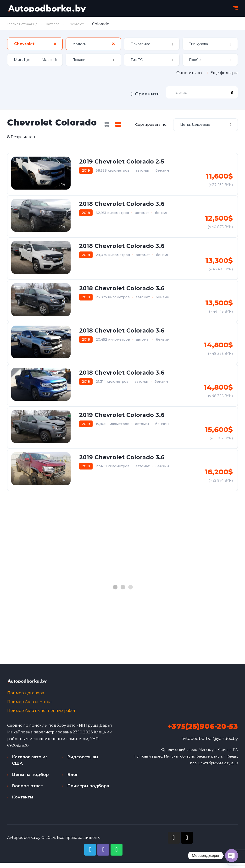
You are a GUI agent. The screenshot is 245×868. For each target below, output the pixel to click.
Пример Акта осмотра (29, 707)
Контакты (23, 802)
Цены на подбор (30, 780)
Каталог (59, 24)
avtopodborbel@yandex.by (210, 744)
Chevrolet (84, 24)
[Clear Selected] (55, 44)
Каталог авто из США (30, 765)
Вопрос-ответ (28, 791)
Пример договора (26, 698)
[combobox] (35, 44)
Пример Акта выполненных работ (41, 716)
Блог (73, 780)
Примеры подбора (88, 791)
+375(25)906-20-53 (203, 732)
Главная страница (25, 24)
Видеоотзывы (83, 762)
